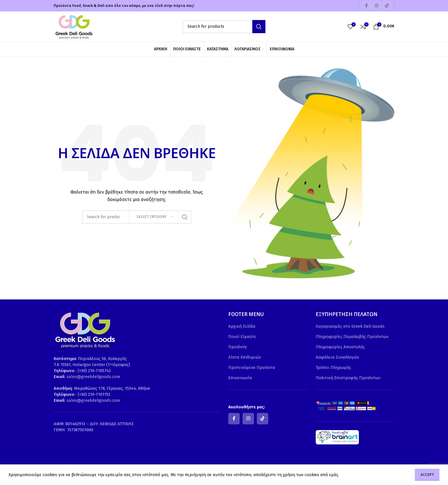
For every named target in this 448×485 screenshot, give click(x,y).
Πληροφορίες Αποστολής (340, 347)
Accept (427, 475)
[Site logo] (74, 26)
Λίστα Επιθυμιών (245, 357)
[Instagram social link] (377, 6)
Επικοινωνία (240, 378)
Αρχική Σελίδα (242, 326)
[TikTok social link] (387, 6)
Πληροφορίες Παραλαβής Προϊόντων (352, 337)
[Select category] (154, 217)
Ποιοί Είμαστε (242, 337)
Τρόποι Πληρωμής (333, 367)
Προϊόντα (238, 347)
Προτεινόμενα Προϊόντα (252, 367)
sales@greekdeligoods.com (93, 377)
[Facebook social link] (366, 6)
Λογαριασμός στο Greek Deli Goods (350, 326)
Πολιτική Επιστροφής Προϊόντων (348, 378)
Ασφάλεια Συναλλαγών (337, 357)
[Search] (224, 27)
